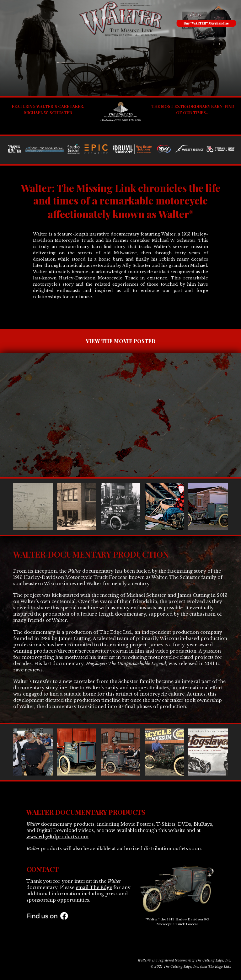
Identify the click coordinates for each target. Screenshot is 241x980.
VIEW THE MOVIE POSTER (120, 341)
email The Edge (94, 887)
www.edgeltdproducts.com (57, 837)
